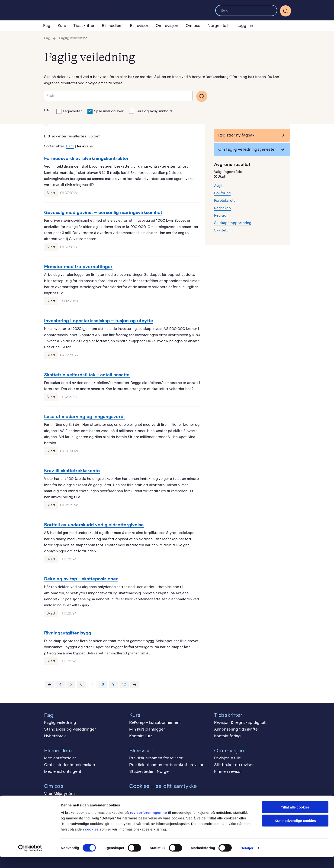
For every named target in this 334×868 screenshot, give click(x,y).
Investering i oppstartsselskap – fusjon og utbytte (99, 321)
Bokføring (222, 193)
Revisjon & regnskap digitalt (240, 722)
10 (124, 684)
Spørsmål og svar (106, 111)
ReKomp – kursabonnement (155, 722)
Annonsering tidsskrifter (237, 729)
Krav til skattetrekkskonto (72, 471)
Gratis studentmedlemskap (70, 765)
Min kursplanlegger (147, 729)
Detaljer (247, 859)
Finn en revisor (228, 771)
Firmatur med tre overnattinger (78, 267)
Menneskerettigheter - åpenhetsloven (79, 800)
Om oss (193, 26)
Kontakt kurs (141, 736)
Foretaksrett (225, 200)
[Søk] (286, 11)
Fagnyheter (69, 111)
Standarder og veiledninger (70, 729)
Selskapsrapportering (233, 223)
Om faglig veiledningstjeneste (246, 149)
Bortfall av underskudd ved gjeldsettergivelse (94, 525)
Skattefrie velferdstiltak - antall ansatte (87, 375)
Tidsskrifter (84, 26)
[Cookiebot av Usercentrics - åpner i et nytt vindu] (30, 859)
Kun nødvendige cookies (295, 832)
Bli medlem (112, 26)
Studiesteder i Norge (149, 771)
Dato (70, 146)
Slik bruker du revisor (234, 765)
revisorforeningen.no (148, 823)
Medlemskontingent (63, 771)
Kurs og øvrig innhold (151, 111)
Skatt (51, 193)
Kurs (62, 26)
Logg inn (245, 26)
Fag (47, 26)
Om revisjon (167, 26)
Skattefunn (223, 230)
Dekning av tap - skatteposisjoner (81, 579)
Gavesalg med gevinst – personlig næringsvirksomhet (103, 212)
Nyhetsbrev (55, 736)
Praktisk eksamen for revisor (156, 758)
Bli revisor (139, 26)
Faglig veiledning (73, 38)
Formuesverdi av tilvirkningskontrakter (86, 158)
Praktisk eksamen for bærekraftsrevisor (166, 765)
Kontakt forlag (227, 736)
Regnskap (222, 208)
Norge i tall (218, 26)
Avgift (219, 186)
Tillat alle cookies (295, 818)
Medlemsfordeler (60, 758)
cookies (92, 840)
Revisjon (221, 215)
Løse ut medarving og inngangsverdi (84, 416)
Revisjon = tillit (227, 758)
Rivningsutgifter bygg (68, 633)
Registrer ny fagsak (236, 135)
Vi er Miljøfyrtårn (59, 793)
